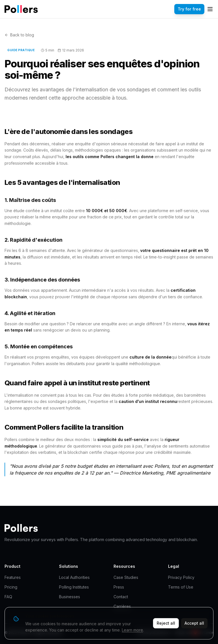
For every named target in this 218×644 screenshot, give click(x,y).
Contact (121, 597)
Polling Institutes (74, 587)
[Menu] (210, 9)
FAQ (8, 597)
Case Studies (126, 577)
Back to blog (19, 35)
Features (13, 577)
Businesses (70, 597)
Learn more (132, 630)
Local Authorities (74, 577)
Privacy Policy (181, 577)
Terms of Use (181, 587)
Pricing (11, 587)
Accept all (194, 623)
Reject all (166, 623)
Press (119, 587)
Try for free (189, 9)
